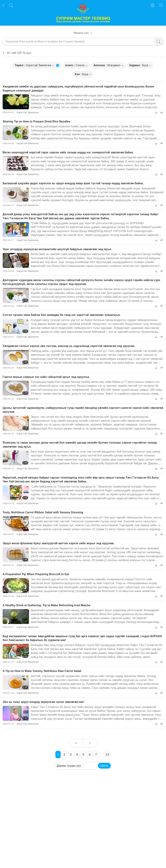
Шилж (104, 766)
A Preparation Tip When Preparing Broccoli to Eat (36, 574)
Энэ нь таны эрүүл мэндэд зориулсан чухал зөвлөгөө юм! (43, 702)
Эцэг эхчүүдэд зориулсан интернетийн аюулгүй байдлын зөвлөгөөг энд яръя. (57, 249)
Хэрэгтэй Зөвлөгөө (28, 112)
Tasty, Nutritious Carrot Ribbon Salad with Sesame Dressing (43, 512)
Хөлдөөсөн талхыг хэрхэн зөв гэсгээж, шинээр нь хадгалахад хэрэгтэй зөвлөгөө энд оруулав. (69, 346)
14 (107, 754)
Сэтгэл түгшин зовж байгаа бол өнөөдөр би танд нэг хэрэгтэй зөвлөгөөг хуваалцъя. (62, 315)
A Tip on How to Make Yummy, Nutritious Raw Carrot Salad (42, 671)
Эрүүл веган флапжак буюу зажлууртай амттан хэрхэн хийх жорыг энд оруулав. (59, 543)
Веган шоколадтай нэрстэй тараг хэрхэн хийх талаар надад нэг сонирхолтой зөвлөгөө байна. (68, 152)
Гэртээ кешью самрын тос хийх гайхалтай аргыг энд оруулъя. (46, 377)
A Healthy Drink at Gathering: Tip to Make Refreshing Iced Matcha (47, 605)
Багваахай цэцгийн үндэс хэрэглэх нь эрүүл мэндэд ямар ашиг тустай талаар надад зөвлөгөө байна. (73, 183)
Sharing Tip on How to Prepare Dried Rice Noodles (36, 121)
